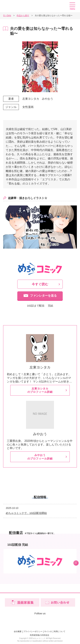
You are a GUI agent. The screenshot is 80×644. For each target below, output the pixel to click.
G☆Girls (15, 6)
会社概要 (18, 631)
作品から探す (23, 16)
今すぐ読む (40, 284)
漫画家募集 (63, 6)
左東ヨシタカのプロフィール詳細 (40, 390)
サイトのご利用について (55, 631)
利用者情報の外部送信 (39, 635)
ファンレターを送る (43, 296)
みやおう (48, 99)
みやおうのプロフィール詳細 (40, 457)
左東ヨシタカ (31, 99)
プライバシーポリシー (33, 631)
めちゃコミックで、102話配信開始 (26, 513)
